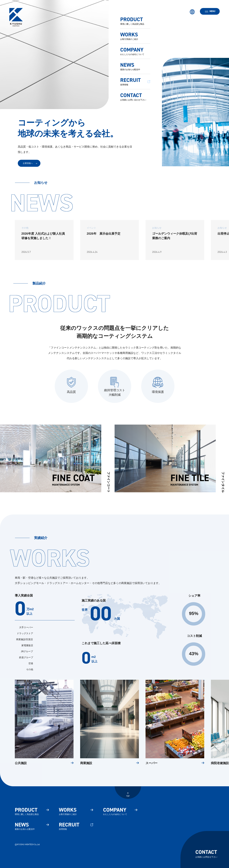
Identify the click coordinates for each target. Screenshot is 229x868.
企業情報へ (28, 163)
